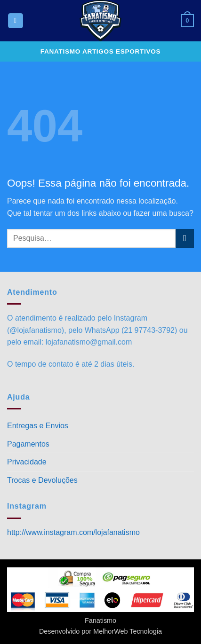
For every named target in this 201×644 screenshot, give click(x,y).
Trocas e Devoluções (42, 480)
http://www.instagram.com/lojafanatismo (73, 532)
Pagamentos (28, 444)
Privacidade (27, 462)
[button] (16, 21)
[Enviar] (185, 238)
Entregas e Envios (38, 426)
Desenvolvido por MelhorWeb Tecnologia (100, 631)
